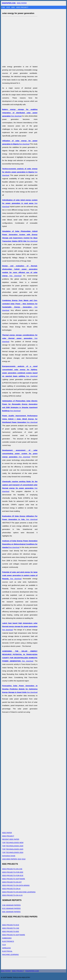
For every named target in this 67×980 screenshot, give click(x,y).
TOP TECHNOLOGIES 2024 (13, 852)
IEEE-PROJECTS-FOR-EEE (13, 872)
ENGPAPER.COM (32, 971)
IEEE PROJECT (22, 7)
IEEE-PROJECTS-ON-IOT (12, 882)
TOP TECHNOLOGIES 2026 (13, 846)
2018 (24, 859)
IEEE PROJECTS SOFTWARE (14, 879)
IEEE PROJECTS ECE (11, 925)
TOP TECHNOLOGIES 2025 (13, 849)
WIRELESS (7, 948)
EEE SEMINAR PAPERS (11, 912)
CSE (3, 7)
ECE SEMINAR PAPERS (11, 908)
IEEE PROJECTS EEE (11, 931)
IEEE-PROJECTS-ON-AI (11, 889)
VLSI (4, 945)
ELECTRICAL (7, 951)
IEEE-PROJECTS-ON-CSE (12, 869)
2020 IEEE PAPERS (10, 859)
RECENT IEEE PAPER (11, 839)
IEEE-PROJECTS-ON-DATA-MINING (16, 885)
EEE (13, 7)
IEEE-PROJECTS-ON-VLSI (12, 895)
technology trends (9, 856)
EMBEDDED (7, 938)
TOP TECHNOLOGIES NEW (13, 843)
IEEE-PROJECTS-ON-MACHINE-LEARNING (19, 892)
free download (20, 113)
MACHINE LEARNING (10, 954)
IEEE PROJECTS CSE (11, 928)
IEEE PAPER (22, 3)
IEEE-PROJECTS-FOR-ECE (13, 875)
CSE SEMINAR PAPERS (11, 905)
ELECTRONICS (8, 941)
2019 (19, 859)
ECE (8, 7)
